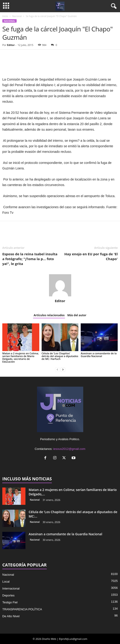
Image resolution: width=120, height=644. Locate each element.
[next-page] (63, 369)
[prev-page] (57, 369)
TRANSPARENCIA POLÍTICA (22, 609)
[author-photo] (60, 285)
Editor (11, 45)
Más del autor (77, 315)
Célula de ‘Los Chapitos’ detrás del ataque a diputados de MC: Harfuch (60, 356)
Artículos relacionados (49, 315)
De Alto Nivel (11, 616)
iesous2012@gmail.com (69, 449)
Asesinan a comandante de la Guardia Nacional (99, 355)
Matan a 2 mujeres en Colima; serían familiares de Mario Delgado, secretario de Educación (21, 357)
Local (6, 582)
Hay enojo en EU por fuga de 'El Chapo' (91, 256)
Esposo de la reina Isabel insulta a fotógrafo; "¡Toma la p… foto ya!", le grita (30, 259)
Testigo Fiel (10, 602)
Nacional (17, 16)
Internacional (11, 588)
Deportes (8, 595)
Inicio (5, 16)
